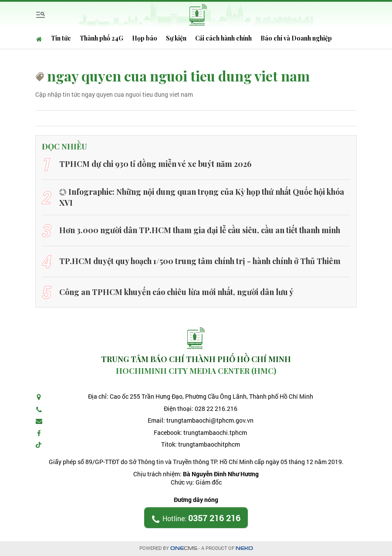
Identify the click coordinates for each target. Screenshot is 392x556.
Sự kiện (176, 38)
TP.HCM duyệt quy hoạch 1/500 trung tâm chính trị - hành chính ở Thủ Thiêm (200, 261)
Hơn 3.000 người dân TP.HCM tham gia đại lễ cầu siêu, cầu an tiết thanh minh (200, 230)
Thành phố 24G (101, 38)
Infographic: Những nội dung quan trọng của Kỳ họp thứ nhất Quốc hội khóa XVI (202, 197)
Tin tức (61, 38)
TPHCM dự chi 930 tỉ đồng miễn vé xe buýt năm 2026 (155, 164)
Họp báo (145, 38)
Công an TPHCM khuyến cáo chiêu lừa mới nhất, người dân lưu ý (176, 292)
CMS (184, 548)
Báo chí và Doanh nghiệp (296, 38)
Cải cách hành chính (223, 38)
